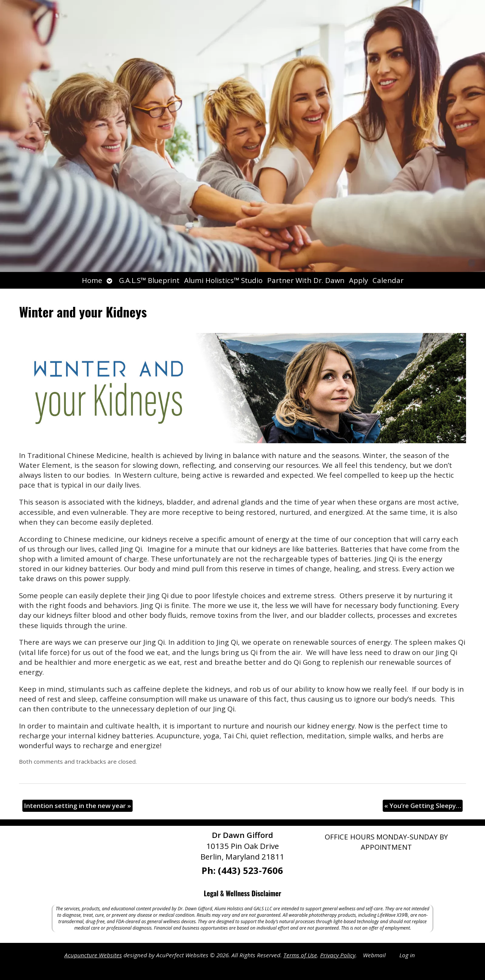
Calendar (388, 280)
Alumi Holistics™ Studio (223, 280)
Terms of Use (300, 955)
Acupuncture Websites (93, 955)
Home (92, 280)
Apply (358, 280)
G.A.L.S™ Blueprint (149, 280)
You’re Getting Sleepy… (423, 806)
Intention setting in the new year (77, 806)
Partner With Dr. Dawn (306, 280)
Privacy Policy (338, 955)
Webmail (374, 955)
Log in (407, 955)
